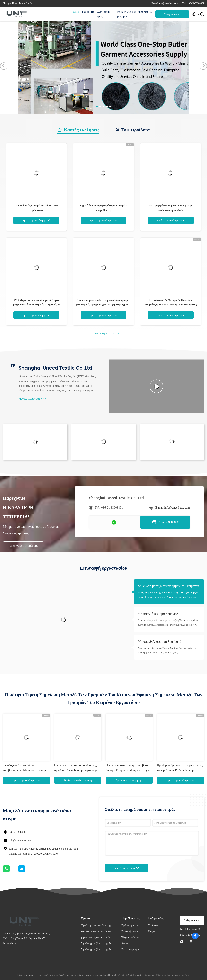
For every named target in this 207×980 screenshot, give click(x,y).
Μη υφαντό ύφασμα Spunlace (158, 614)
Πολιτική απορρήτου (26, 975)
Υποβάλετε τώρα (127, 868)
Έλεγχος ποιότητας (130, 937)
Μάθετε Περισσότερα (32, 399)
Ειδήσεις (152, 931)
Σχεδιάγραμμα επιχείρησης (131, 926)
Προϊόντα (88, 12)
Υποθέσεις (153, 925)
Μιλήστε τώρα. (172, 14)
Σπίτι (76, 12)
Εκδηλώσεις (145, 12)
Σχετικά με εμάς (104, 14)
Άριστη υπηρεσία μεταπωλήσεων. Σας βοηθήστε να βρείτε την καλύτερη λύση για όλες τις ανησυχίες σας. (167, 650)
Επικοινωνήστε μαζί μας (126, 14)
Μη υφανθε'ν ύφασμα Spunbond (160, 642)
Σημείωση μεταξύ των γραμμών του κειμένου (168, 586)
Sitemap (125, 943)
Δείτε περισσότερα (107, 333)
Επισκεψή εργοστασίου (131, 932)
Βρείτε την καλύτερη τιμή (36, 220)
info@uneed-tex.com (20, 840)
